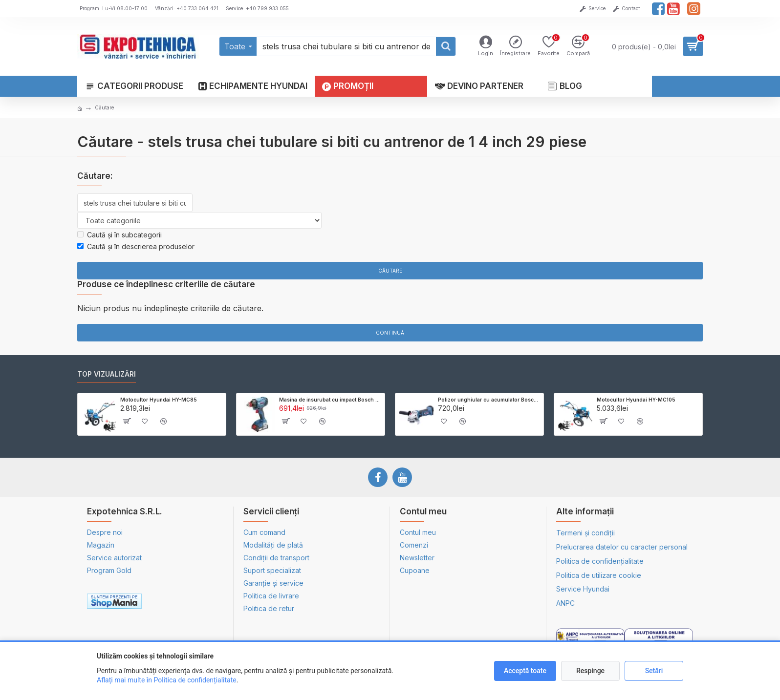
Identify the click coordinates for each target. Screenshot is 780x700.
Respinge (590, 671)
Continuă (390, 333)
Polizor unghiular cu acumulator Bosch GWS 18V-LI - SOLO (489, 400)
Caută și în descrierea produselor (136, 246)
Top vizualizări (107, 374)
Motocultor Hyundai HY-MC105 (636, 400)
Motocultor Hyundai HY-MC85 (159, 400)
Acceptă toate (525, 671)
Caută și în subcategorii (119, 235)
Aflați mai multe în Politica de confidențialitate (167, 680)
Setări (654, 671)
